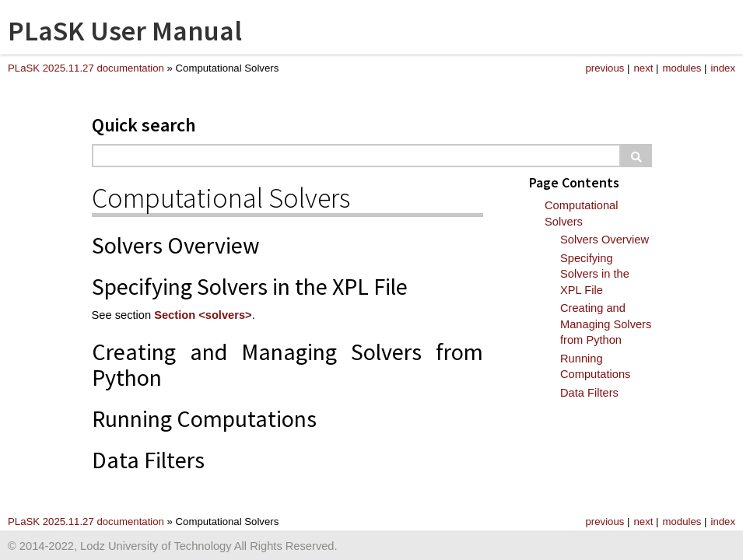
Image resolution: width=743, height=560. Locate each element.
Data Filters (589, 393)
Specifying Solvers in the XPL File (595, 274)
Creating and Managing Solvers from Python (606, 324)
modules (682, 68)
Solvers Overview (605, 240)
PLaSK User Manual (125, 31)
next (643, 68)
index (723, 68)
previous (605, 68)
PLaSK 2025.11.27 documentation (86, 68)
